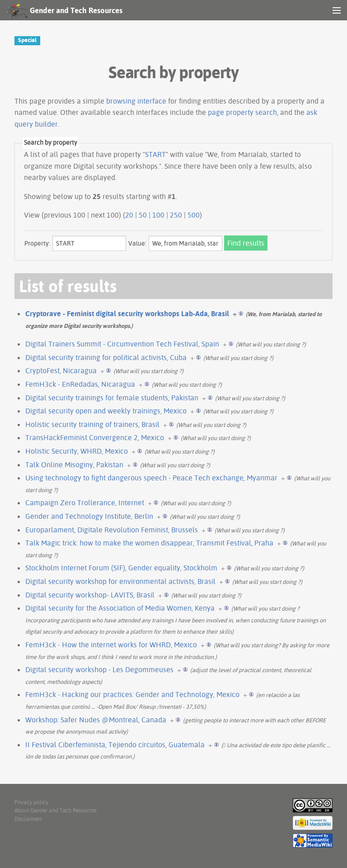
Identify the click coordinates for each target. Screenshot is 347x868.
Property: (37, 243)
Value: (137, 243)
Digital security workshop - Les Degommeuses (99, 669)
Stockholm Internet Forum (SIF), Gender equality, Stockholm (121, 568)
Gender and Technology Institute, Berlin (89, 516)
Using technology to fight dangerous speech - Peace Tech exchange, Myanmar (151, 478)
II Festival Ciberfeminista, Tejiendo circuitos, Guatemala (115, 745)
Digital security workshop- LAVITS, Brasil (90, 595)
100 (158, 215)
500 (194, 215)
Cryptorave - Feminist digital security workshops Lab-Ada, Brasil (127, 313)
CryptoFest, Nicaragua (61, 370)
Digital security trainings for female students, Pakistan (112, 398)
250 (176, 215)
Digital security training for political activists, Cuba (106, 357)
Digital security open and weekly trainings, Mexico (106, 411)
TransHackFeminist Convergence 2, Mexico (95, 437)
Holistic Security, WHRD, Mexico (77, 451)
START (155, 154)
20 (129, 215)
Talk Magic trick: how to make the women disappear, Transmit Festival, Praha (149, 543)
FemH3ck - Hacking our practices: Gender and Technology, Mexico (132, 694)
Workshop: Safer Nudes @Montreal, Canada (96, 720)
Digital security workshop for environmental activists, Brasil (120, 581)
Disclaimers (28, 819)
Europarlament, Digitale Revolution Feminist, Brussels (112, 530)
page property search (242, 112)
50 (143, 215)
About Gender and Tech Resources (56, 810)
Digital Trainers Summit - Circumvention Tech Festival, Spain (122, 344)
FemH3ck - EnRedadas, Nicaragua (80, 384)
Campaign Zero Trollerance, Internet (85, 503)
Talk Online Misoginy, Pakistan (74, 465)
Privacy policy (31, 802)
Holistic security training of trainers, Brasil (92, 424)
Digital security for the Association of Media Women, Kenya (120, 608)
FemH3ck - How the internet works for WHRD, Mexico (111, 645)
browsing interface (136, 101)
